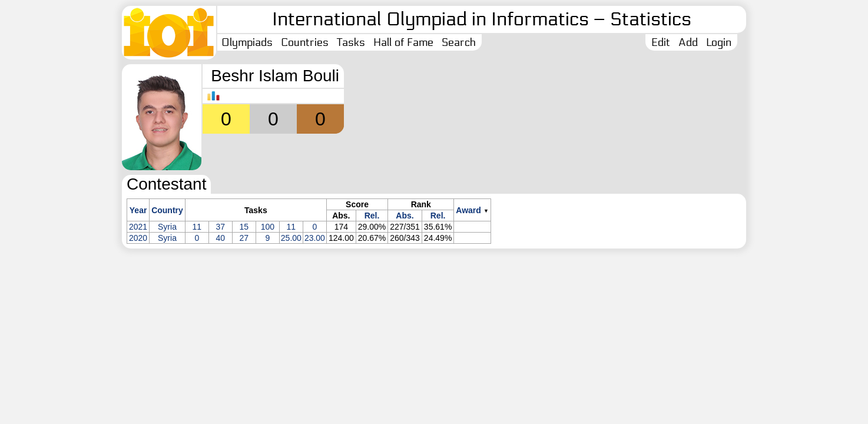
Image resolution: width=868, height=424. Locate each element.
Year (138, 210)
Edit (661, 42)
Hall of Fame (403, 42)
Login (719, 42)
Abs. (405, 216)
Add (688, 42)
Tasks (351, 42)
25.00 (291, 238)
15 (244, 227)
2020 (138, 238)
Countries (305, 42)
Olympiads (247, 42)
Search (459, 42)
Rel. (372, 216)
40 (221, 238)
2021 (138, 227)
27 (244, 238)
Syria (167, 227)
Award (468, 210)
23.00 (315, 238)
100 (268, 227)
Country (167, 210)
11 (197, 227)
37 (221, 227)
